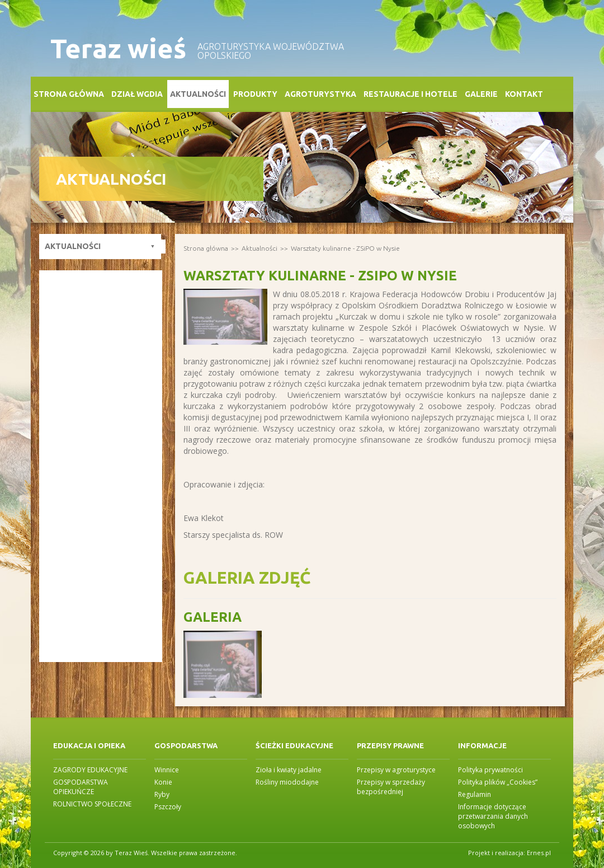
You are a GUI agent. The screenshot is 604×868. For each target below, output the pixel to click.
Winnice (167, 770)
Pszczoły (168, 807)
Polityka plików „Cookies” (498, 782)
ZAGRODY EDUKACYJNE (90, 770)
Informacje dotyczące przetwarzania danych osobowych (493, 816)
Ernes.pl (539, 853)
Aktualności (198, 94)
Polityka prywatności (490, 770)
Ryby (162, 794)
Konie (163, 782)
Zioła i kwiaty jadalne (289, 770)
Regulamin (475, 794)
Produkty (255, 94)
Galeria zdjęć (247, 578)
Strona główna (69, 94)
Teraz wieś (118, 48)
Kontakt (524, 94)
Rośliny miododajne (287, 782)
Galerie (481, 94)
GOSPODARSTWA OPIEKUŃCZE (81, 787)
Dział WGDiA (137, 94)
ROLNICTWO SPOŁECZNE (92, 804)
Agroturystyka (320, 94)
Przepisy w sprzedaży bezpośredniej (391, 787)
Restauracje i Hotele (410, 94)
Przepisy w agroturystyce (396, 770)
